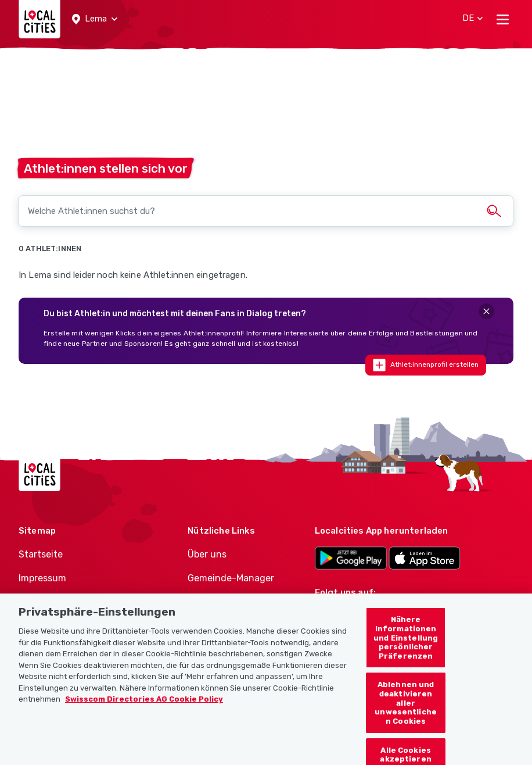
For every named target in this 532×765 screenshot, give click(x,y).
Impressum (42, 578)
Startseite (41, 554)
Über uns (207, 554)
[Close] (486, 311)
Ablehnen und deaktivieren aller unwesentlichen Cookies (406, 708)
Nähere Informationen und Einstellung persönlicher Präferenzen (406, 643)
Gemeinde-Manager (231, 578)
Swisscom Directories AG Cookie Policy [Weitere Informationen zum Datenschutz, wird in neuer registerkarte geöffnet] (144, 705)
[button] (95, 19)
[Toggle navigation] (503, 19)
